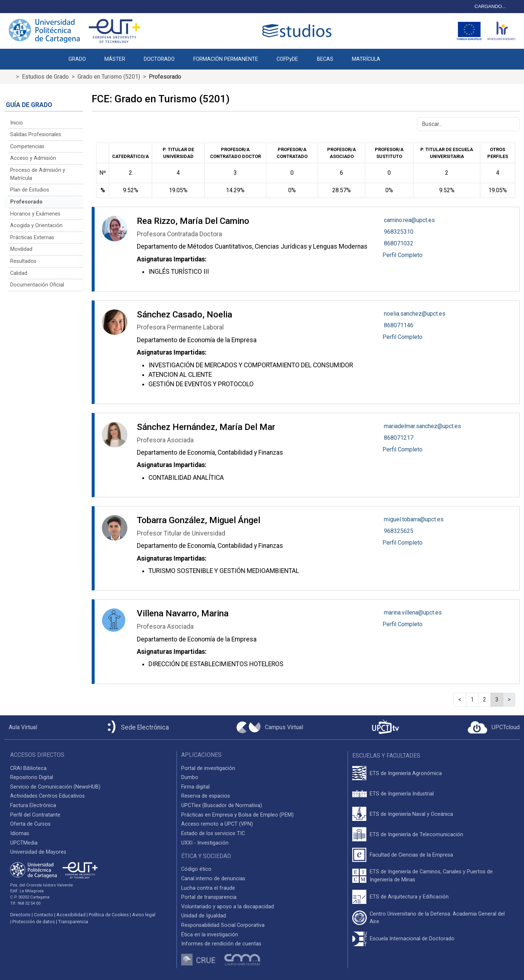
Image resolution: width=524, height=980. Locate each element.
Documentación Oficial (37, 285)
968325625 (399, 531)
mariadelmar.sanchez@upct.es (422, 426)
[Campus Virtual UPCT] (270, 727)
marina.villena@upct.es (413, 612)
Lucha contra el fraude (208, 888)
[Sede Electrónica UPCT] (137, 728)
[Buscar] (468, 124)
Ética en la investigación (210, 935)
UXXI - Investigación (205, 843)
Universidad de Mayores (38, 852)
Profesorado (26, 202)
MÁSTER (115, 59)
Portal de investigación (208, 768)
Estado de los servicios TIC (213, 833)
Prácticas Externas (32, 238)
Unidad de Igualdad (204, 916)
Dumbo (190, 777)
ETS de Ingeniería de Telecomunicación (416, 835)
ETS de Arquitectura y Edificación (409, 897)
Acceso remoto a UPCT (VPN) (217, 824)
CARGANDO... (490, 6)
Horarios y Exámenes (35, 214)
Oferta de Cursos (30, 824)
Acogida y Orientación (36, 226)
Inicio (17, 123)
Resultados (23, 261)
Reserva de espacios (206, 796)
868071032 (399, 243)
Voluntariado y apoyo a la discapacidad (228, 907)
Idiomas (20, 833)
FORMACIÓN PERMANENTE (226, 59)
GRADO (77, 59)
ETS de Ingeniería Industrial (402, 794)
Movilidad (21, 249)
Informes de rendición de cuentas (221, 944)
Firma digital (195, 787)
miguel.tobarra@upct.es (414, 519)
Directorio (20, 915)
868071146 (399, 325)
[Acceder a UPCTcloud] (494, 727)
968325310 (399, 232)
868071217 (399, 438)
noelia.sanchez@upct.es (415, 314)
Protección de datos (34, 922)
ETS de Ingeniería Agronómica (406, 773)
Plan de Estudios (30, 190)
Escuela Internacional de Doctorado (412, 939)
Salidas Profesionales (36, 135)
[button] (399, 55)
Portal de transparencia (209, 897)
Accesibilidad (71, 915)
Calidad (19, 273)
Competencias (27, 147)
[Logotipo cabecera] (298, 31)
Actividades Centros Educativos (47, 796)
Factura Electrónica (33, 805)
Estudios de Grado (45, 77)
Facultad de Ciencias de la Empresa (411, 855)
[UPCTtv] (385, 728)
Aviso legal (144, 915)
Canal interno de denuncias (213, 879)
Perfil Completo (402, 255)
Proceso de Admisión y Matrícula (38, 174)
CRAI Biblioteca (28, 768)
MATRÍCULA (366, 59)
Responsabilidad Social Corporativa (223, 925)
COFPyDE (287, 59)
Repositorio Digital (32, 777)
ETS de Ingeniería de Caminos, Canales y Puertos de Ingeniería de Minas (431, 876)
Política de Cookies (109, 915)
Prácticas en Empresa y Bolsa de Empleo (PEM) (237, 815)
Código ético (196, 869)
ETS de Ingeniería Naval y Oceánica (411, 814)
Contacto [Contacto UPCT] (43, 915)
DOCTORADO (159, 59)
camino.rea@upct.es (409, 220)
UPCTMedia (24, 843)
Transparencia (73, 922)
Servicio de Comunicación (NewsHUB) (55, 787)
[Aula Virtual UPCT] (21, 727)
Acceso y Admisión (33, 158)
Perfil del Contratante (35, 815)
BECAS (325, 59)
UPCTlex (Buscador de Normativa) (222, 805)
